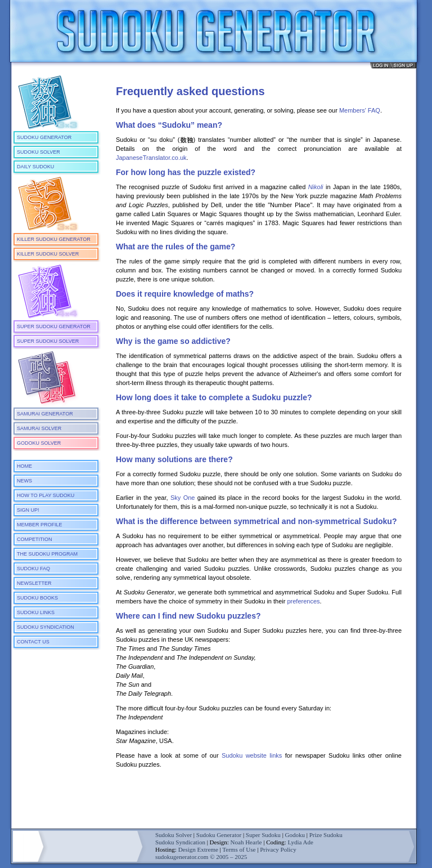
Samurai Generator (45, 414)
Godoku (295, 835)
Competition (35, 539)
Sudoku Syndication (46, 627)
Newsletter (34, 583)
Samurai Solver (39, 428)
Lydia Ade (300, 842)
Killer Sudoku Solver (48, 254)
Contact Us (33, 642)
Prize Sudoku (326, 835)
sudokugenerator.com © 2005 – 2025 (201, 857)
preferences (303, 601)
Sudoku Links (36, 612)
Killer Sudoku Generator (54, 239)
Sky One (183, 498)
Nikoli (316, 187)
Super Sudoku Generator (54, 326)
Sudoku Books (37, 598)
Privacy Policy (278, 849)
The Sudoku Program (47, 554)
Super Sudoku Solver (48, 341)
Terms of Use (239, 849)
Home (24, 466)
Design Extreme (198, 849)
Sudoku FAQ (33, 569)
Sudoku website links (252, 755)
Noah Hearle (246, 842)
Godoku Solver (39, 443)
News (24, 481)
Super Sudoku (263, 835)
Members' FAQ (360, 110)
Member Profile (40, 525)
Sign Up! (28, 510)
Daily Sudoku (35, 167)
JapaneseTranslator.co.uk (151, 158)
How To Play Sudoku (46, 495)
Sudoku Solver (39, 152)
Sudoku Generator (44, 137)
